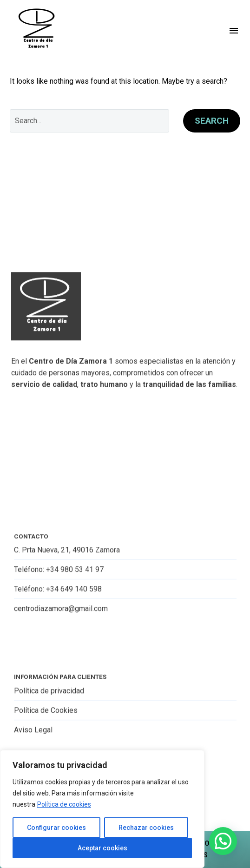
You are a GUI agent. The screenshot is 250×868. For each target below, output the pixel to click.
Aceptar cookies (102, 848)
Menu (234, 31)
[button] (223, 841)
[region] (102, 809)
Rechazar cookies (146, 828)
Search (212, 121)
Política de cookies (64, 804)
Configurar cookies (56, 828)
